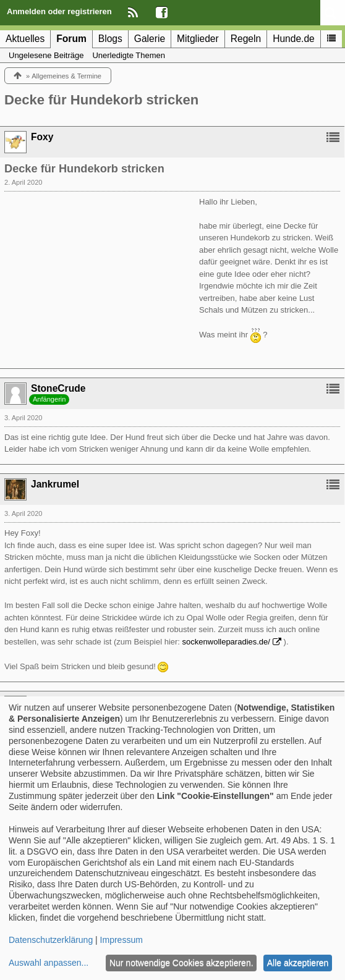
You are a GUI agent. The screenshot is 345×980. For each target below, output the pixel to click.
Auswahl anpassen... (49, 963)
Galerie (150, 39)
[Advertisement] (97, 273)
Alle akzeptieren (298, 963)
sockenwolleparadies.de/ (226, 642)
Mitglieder (198, 39)
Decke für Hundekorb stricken (101, 100)
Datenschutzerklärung (51, 940)
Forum (71, 39)
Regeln (246, 39)
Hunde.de (294, 39)
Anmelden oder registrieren (59, 11)
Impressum (121, 940)
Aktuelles (25, 39)
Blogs (110, 39)
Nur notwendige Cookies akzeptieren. (181, 963)
